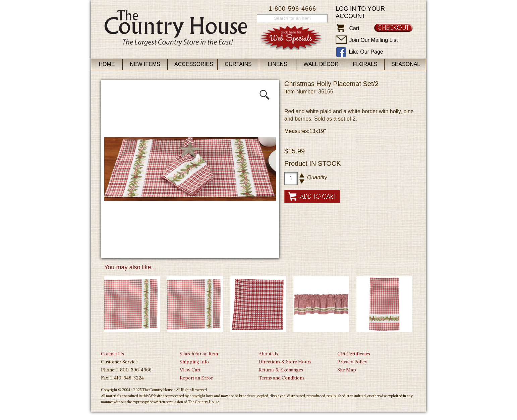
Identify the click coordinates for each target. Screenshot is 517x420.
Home (107, 64)
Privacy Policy (352, 362)
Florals (365, 64)
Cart (354, 28)
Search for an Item (199, 354)
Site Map (347, 370)
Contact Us (112, 354)
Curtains (238, 64)
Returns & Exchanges (281, 370)
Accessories (194, 64)
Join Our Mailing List (373, 40)
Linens (278, 64)
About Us (268, 354)
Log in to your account (360, 12)
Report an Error (196, 378)
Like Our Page (366, 52)
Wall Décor (321, 64)
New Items (145, 64)
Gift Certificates (354, 354)
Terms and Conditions (281, 378)
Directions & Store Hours (285, 362)
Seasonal (406, 64)
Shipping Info (194, 362)
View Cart (190, 370)
